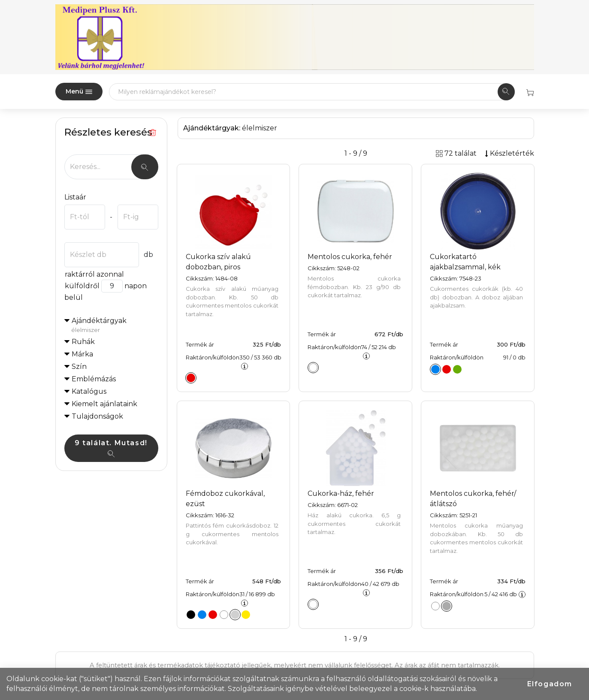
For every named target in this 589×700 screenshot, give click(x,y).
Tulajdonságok (97, 416)
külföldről (82, 286)
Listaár (75, 197)
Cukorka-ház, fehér (341, 493)
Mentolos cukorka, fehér (350, 257)
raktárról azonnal (94, 274)
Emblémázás (94, 379)
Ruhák (83, 342)
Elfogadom (550, 684)
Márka (82, 354)
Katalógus (89, 391)
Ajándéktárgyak (115, 326)
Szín (79, 367)
